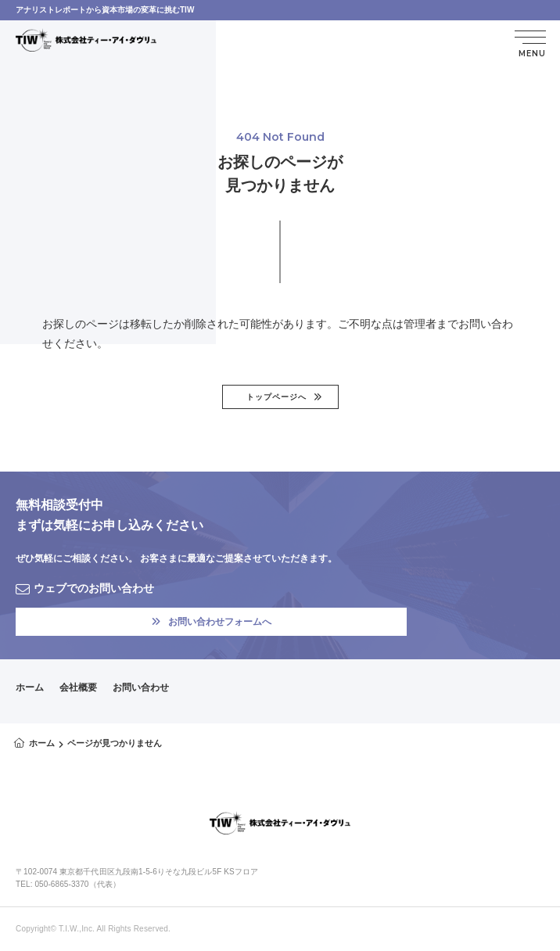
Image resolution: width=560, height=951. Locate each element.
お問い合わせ (141, 687)
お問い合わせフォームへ (212, 622)
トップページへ (276, 397)
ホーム (30, 687)
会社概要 (78, 687)
